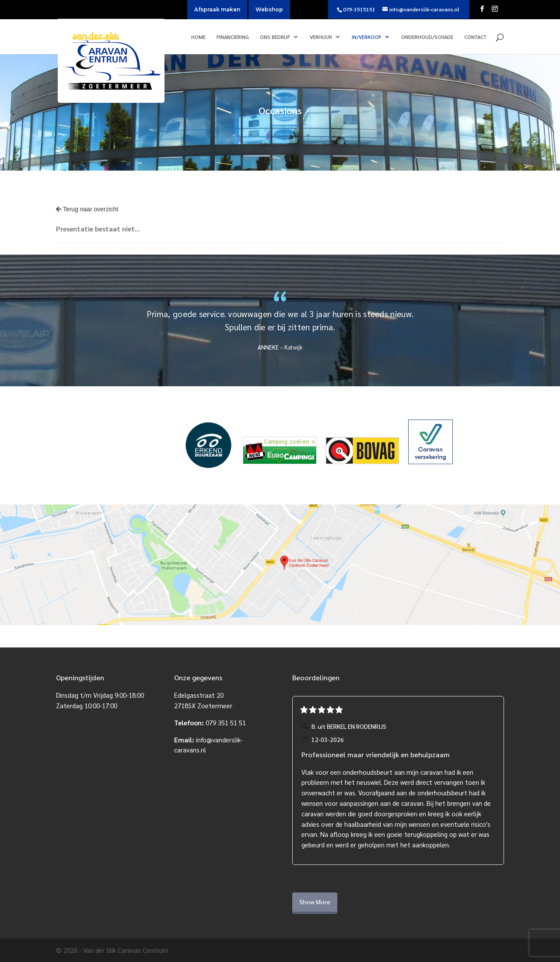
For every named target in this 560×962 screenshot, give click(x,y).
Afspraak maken (217, 9)
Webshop (269, 9)
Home (198, 37)
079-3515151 (359, 9)
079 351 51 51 (226, 722)
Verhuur (321, 37)
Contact (475, 37)
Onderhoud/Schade (427, 37)
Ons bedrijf (275, 37)
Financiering (233, 37)
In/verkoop (367, 37)
